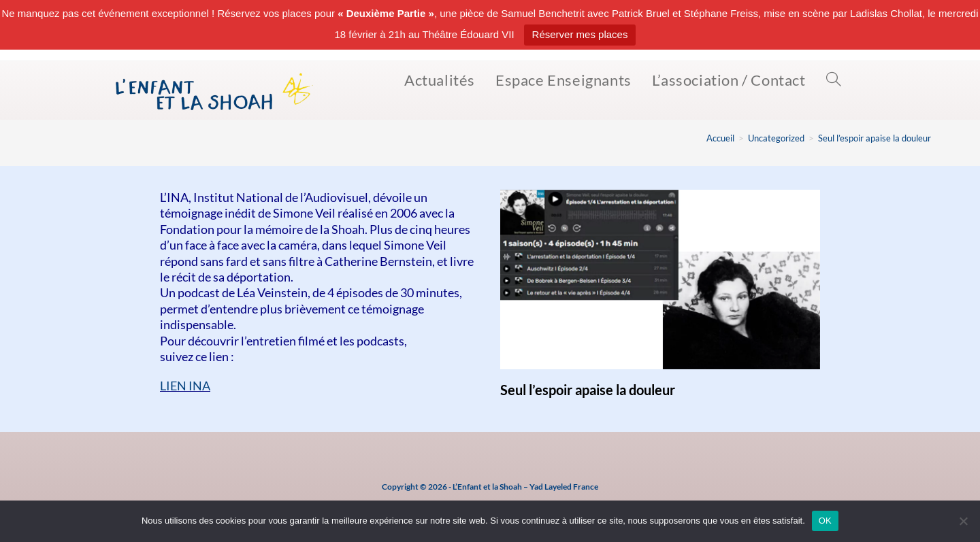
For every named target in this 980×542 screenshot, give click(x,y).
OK (825, 521)
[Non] (963, 521)
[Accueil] (720, 138)
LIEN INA (185, 386)
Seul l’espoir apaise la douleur (875, 138)
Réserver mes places (580, 34)
